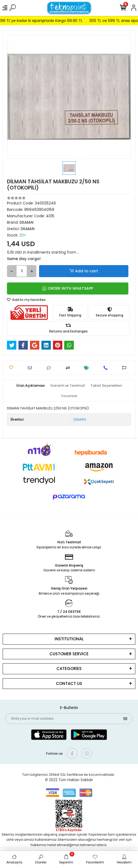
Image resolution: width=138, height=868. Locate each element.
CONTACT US (69, 683)
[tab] (31, 386)
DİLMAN (80, 419)
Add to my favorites (26, 300)
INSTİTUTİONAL (69, 639)
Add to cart (84, 271)
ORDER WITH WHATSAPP (68, 288)
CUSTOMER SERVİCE (69, 654)
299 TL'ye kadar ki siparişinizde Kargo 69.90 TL (45, 21)
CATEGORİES (69, 669)
